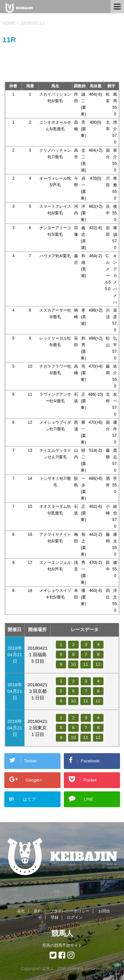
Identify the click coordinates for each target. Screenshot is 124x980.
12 (98, 664)
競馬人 (62, 933)
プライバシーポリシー (70, 911)
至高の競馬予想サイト (62, 945)
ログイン (75, 917)
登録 (55, 917)
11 (85, 664)
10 (73, 664)
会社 (21, 911)
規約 (38, 911)
